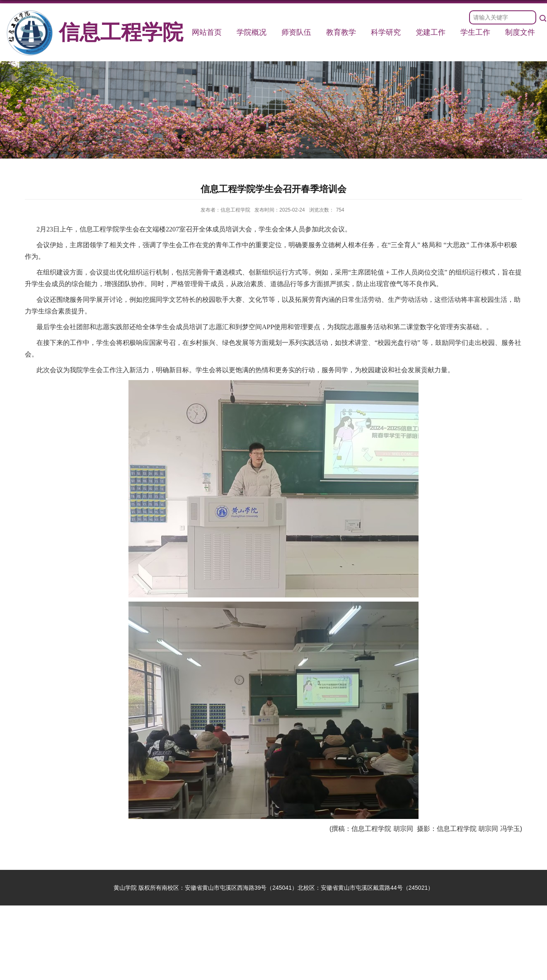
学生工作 (475, 32)
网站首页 (207, 32)
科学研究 (386, 32)
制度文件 (520, 32)
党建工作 (431, 32)
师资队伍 (296, 32)
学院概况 (252, 32)
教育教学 (341, 32)
